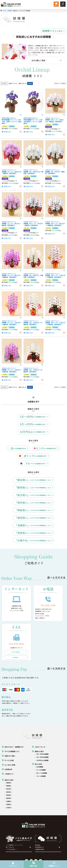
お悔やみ (9, 808)
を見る (52, 31)
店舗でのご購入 (10, 756)
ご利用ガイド (9, 774)
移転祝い (9, 795)
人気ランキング (40, 747)
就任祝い (9, 798)
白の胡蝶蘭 (40, 767)
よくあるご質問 (10, 765)
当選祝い (9, 801)
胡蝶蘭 (10, 11)
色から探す (39, 764)
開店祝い (9, 783)
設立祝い (9, 789)
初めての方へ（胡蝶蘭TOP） (15, 747)
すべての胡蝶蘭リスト (12, 751)
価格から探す (39, 751)
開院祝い (9, 786)
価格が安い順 (13, 83)
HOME (4, 11)
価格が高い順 (22, 83)
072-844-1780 (48, 605)
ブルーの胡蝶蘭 (41, 776)
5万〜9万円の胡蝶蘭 (42, 757)
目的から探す (9, 780)
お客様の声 (8, 769)
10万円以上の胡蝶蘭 (42, 760)
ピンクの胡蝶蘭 (41, 770)
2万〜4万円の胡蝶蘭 (42, 754)
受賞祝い (9, 804)
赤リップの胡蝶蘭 (42, 773)
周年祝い (9, 792)
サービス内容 (9, 760)
